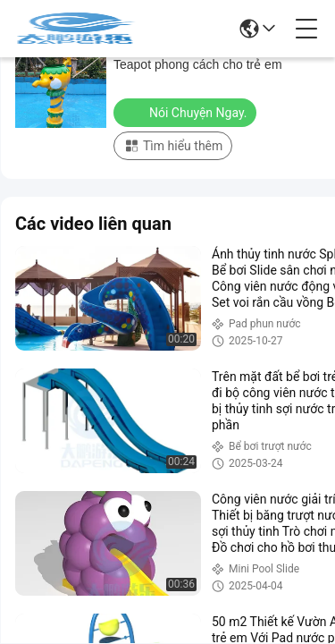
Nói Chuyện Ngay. (187, 112)
